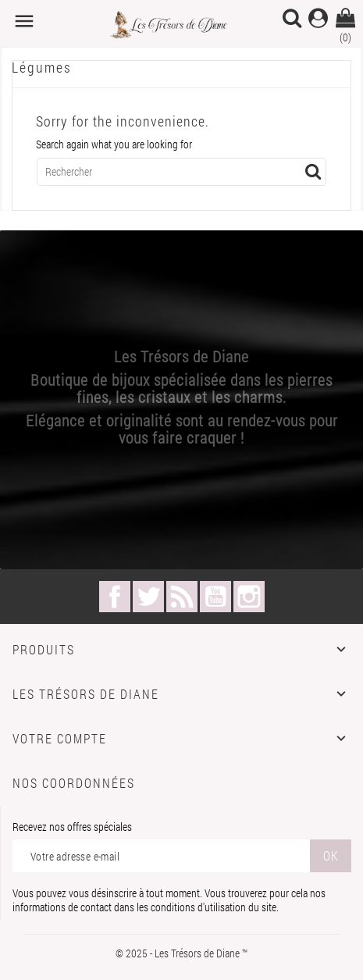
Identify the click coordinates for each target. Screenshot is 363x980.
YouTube (215, 597)
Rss (182, 597)
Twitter (148, 597)
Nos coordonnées (74, 783)
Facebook (115, 597)
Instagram (249, 597)
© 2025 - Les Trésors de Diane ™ (181, 953)
